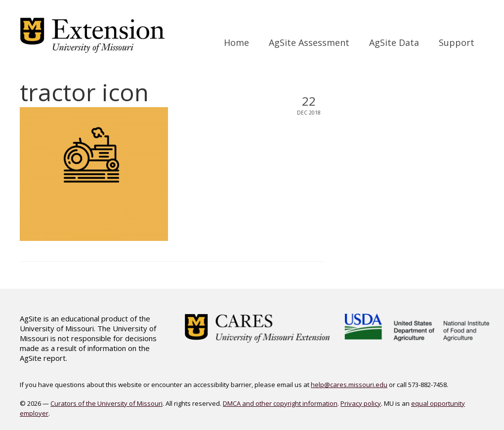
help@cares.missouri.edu (349, 385)
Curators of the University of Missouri (106, 403)
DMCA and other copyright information (280, 403)
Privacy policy (361, 403)
